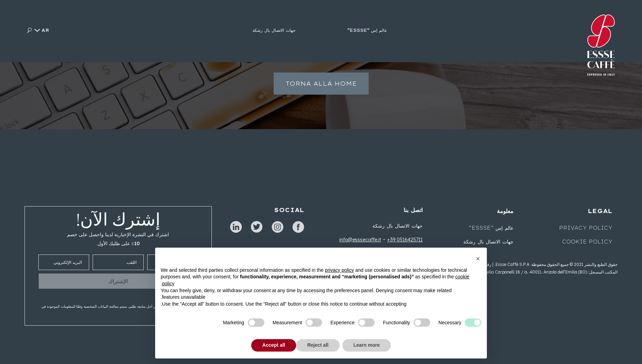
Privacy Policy (586, 228)
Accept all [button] (274, 345)
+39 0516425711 (405, 240)
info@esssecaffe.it (360, 240)
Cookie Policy (587, 242)
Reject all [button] (318, 345)
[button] (478, 259)
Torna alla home (321, 87)
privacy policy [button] (339, 270)
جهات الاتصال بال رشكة (398, 226)
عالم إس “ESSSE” (491, 228)
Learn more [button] (367, 345)
